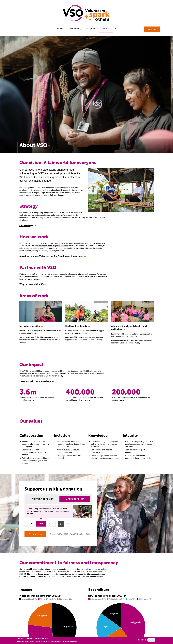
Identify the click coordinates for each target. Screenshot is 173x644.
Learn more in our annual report (37, 381)
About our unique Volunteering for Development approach (51, 256)
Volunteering (75, 29)
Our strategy (26, 226)
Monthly (43, 499)
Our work (60, 29)
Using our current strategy (56, 373)
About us (106, 29)
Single (75, 499)
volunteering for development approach (53, 246)
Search (116, 29)
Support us (91, 29)
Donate (152, 29)
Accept (151, 640)
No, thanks (142, 640)
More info (74, 641)
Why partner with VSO (31, 284)
